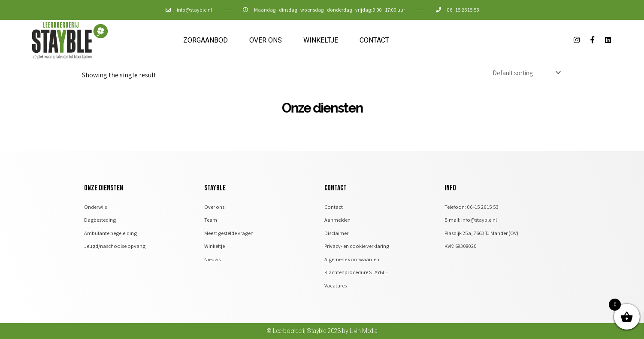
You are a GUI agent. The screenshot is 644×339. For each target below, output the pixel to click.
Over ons (266, 40)
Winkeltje (321, 40)
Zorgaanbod (206, 40)
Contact (374, 40)
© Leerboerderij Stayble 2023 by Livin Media (322, 335)
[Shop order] (523, 73)
